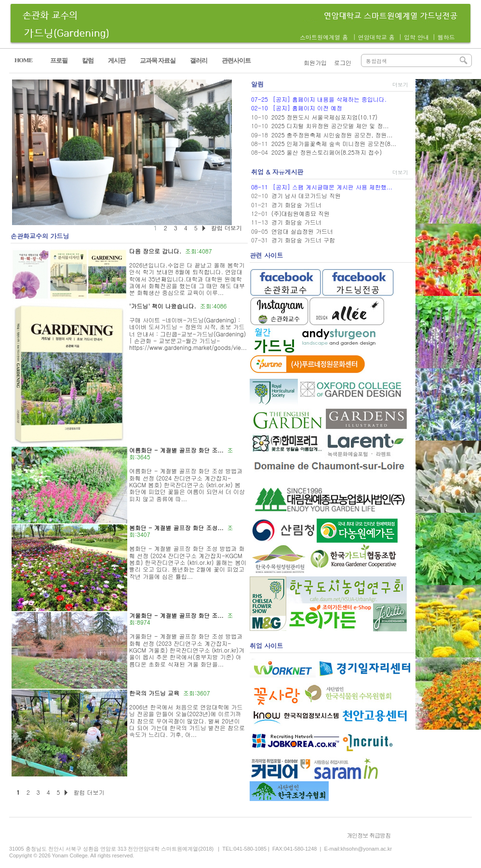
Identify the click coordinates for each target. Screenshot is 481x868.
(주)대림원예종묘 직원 (301, 213)
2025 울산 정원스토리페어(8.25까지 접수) (327, 152)
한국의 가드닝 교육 (154, 693)
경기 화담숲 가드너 (296, 205)
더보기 (400, 85)
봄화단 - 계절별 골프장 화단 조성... (176, 527)
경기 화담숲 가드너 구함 (303, 240)
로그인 (343, 62)
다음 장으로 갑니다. (155, 251)
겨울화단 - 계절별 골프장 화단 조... (176, 615)
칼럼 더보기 (89, 792)
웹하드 (446, 37)
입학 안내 (416, 37)
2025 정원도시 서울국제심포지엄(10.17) (324, 117)
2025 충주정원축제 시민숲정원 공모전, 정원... (332, 135)
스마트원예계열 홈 (324, 37)
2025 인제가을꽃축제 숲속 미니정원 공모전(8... (334, 143)
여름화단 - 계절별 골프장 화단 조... (176, 450)
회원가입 (315, 62)
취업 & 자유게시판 (277, 172)
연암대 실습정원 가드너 (302, 231)
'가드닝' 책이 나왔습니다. (163, 306)
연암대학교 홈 (376, 37)
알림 (257, 84)
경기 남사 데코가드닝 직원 (306, 195)
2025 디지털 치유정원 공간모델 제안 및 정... (330, 126)
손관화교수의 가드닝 (40, 236)
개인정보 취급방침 (368, 835)
